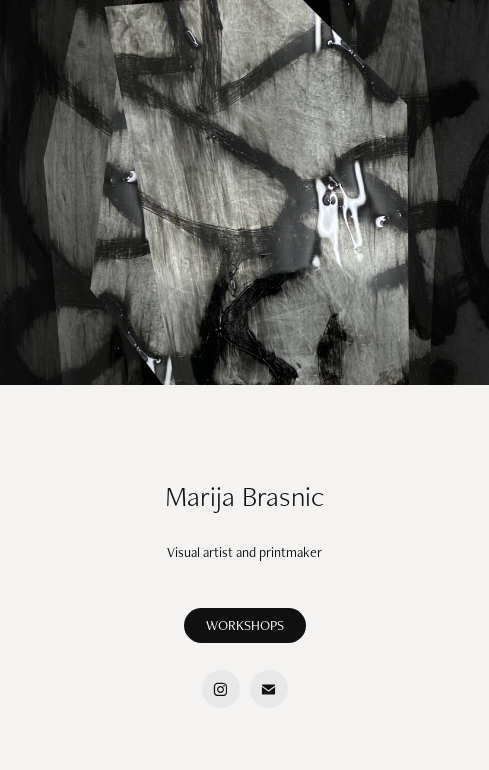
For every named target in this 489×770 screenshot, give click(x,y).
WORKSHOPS (245, 625)
